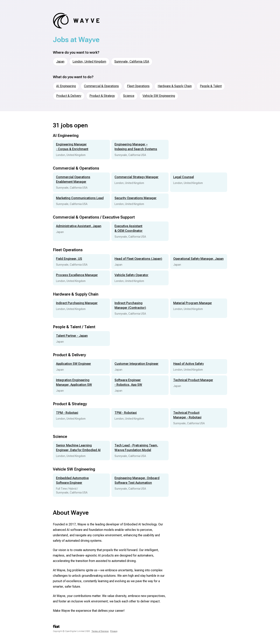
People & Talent (211, 86)
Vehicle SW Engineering (159, 96)
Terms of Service (100, 631)
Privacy (114, 631)
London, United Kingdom (89, 62)
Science (129, 96)
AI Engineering (66, 86)
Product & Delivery (69, 96)
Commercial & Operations (101, 86)
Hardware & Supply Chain (175, 86)
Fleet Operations (138, 86)
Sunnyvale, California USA (132, 62)
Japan (60, 62)
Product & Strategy (102, 96)
